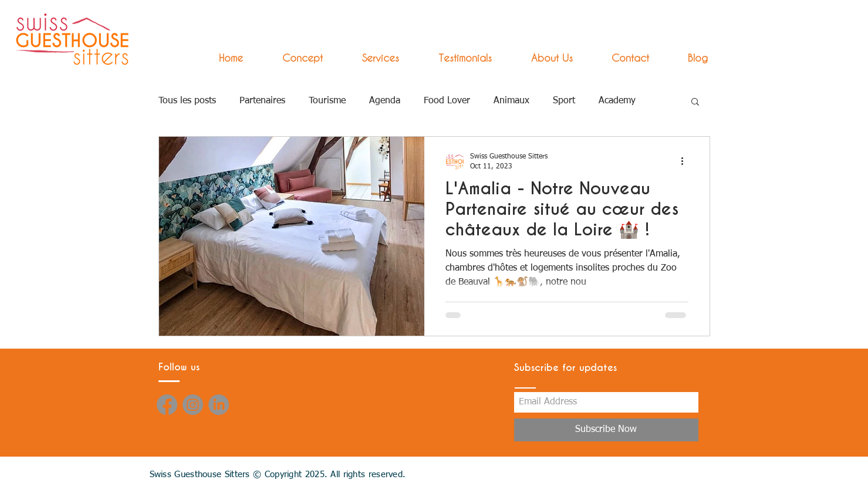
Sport (564, 101)
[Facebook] (167, 405)
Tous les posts (187, 101)
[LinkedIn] (219, 405)
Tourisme (327, 101)
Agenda (385, 101)
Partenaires (262, 101)
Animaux (511, 101)
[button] (370, 58)
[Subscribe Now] (606, 430)
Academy (617, 101)
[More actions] (687, 161)
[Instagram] (193, 405)
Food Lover (447, 101)
